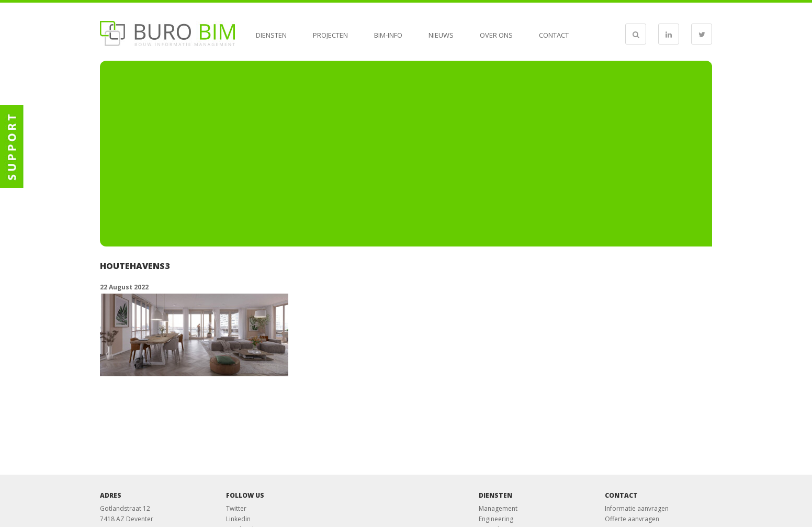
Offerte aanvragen (632, 519)
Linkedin (238, 519)
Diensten (271, 35)
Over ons (496, 35)
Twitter (236, 508)
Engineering (496, 519)
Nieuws (441, 35)
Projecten (330, 35)
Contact (554, 35)
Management (498, 508)
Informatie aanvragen (637, 508)
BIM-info (388, 35)
